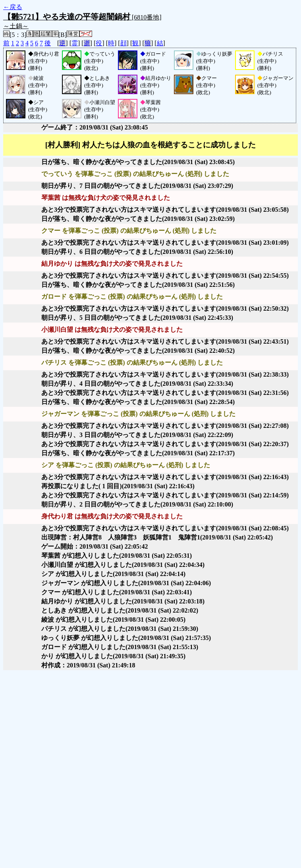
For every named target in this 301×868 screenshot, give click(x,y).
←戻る (13, 7)
